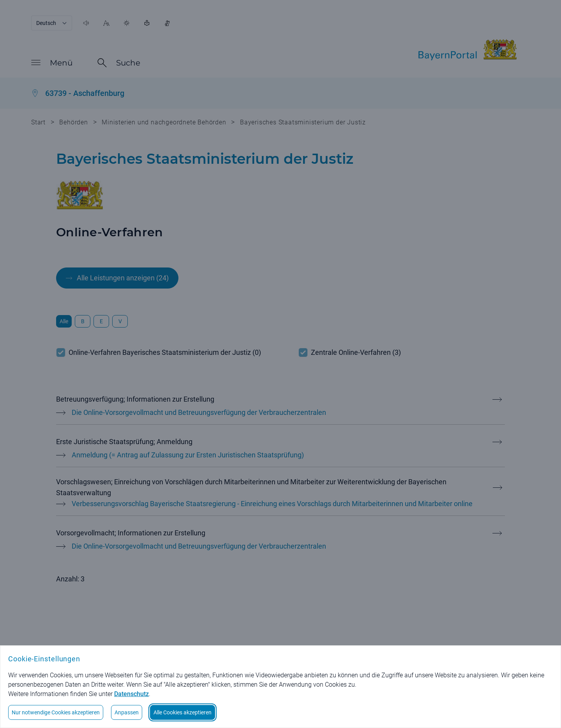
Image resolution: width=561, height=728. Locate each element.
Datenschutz (131, 694)
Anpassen (127, 712)
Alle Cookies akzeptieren (183, 712)
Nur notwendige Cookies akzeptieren (56, 712)
